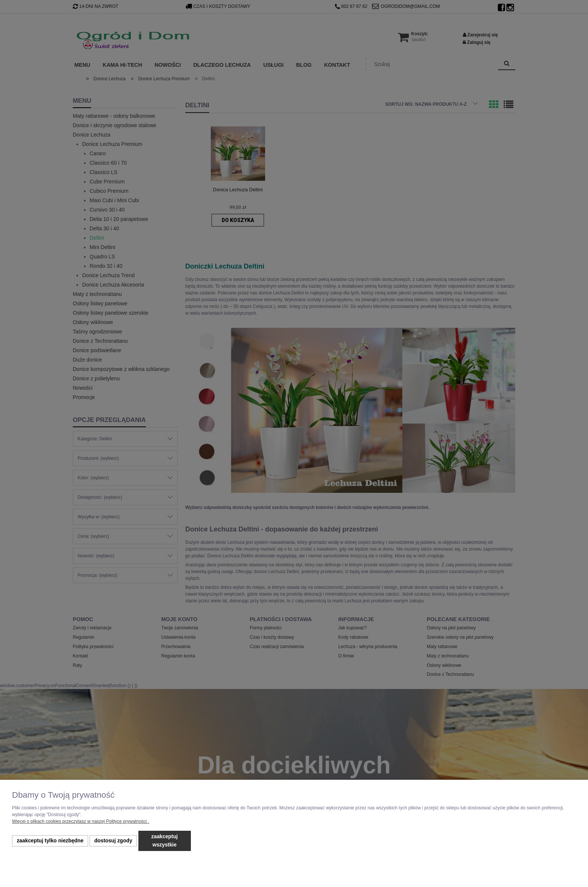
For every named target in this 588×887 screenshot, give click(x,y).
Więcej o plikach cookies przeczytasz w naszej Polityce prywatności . (81, 821)
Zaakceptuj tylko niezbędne (50, 841)
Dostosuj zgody (113, 841)
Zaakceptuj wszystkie (164, 841)
